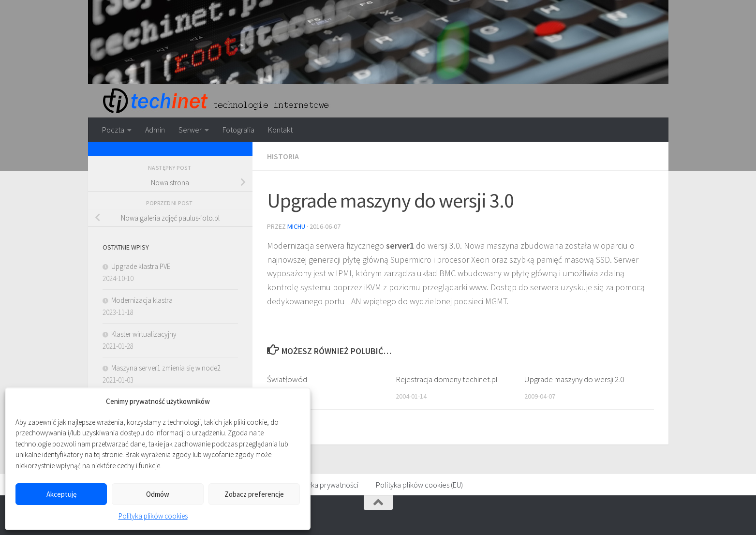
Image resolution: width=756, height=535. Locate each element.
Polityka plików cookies (153, 516)
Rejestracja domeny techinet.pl (447, 379)
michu (296, 226)
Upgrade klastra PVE (141, 266)
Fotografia (238, 130)
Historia (283, 156)
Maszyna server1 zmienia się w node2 (166, 368)
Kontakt (280, 130)
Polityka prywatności (326, 485)
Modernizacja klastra (142, 300)
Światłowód (287, 379)
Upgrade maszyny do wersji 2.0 (574, 379)
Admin (155, 130)
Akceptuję (61, 494)
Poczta (113, 130)
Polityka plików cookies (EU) (419, 485)
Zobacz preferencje (254, 494)
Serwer (190, 130)
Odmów (158, 494)
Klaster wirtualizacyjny (144, 334)
